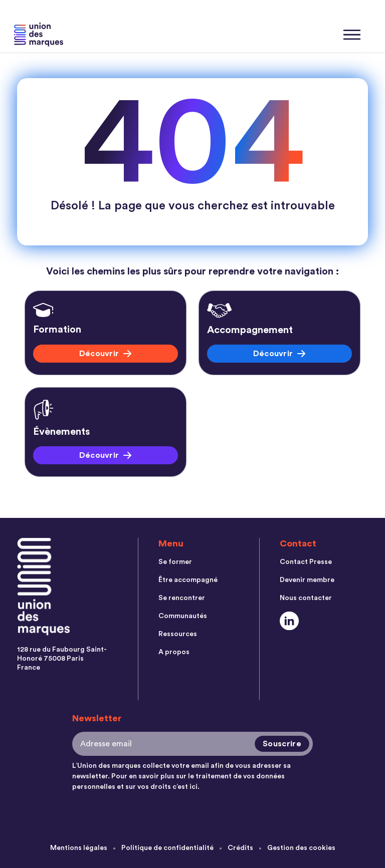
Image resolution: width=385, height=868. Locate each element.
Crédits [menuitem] (240, 848)
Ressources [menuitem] (178, 634)
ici (194, 787)
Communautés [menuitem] (183, 616)
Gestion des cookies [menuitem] (301, 848)
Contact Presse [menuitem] (306, 562)
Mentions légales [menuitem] (79, 848)
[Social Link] (290, 621)
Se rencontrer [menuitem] (182, 598)
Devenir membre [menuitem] (307, 580)
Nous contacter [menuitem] (306, 598)
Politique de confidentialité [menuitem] (167, 848)
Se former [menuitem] (175, 562)
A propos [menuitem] (174, 652)
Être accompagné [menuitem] (188, 580)
